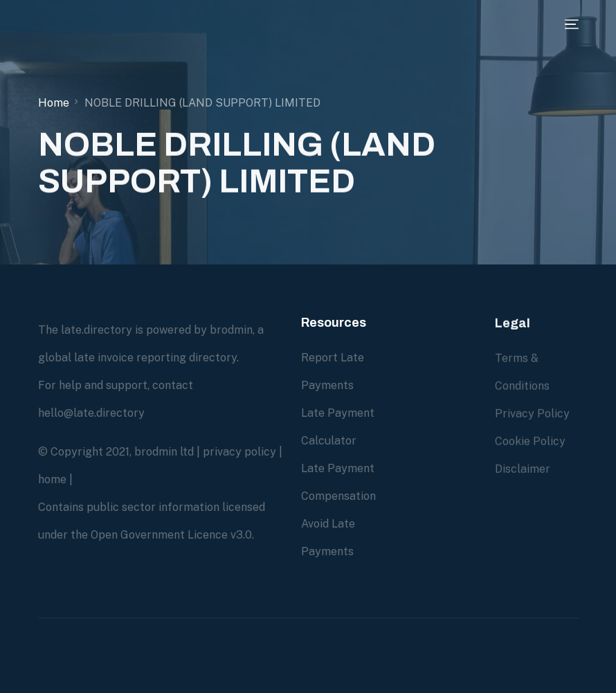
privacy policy (239, 452)
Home (54, 103)
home (52, 479)
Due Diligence (434, 358)
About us (421, 468)
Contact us (426, 496)
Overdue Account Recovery (423, 413)
